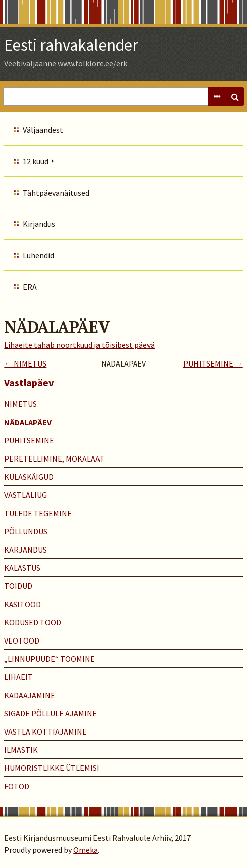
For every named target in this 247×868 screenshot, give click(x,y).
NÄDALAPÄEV (28, 422)
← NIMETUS (25, 363)
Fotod (17, 786)
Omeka (86, 850)
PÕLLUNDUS (26, 531)
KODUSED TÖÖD (33, 622)
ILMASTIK (21, 750)
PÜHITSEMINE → (213, 363)
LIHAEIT (18, 677)
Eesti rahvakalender (71, 45)
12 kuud (36, 161)
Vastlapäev (29, 382)
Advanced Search (217, 97)
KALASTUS (22, 568)
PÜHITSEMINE (29, 440)
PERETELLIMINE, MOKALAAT (54, 459)
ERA (30, 287)
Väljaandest (43, 130)
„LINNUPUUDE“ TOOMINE (50, 659)
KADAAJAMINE (30, 695)
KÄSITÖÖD (22, 604)
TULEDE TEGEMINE (38, 513)
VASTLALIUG (26, 495)
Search (235, 97)
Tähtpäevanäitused (56, 193)
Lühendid (38, 255)
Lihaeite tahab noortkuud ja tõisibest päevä (79, 345)
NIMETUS (20, 404)
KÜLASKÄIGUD (29, 477)
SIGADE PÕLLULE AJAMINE (51, 713)
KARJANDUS (26, 550)
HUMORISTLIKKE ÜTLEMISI (52, 768)
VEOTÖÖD (22, 641)
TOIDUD (18, 586)
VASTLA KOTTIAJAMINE (45, 732)
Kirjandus (39, 224)
